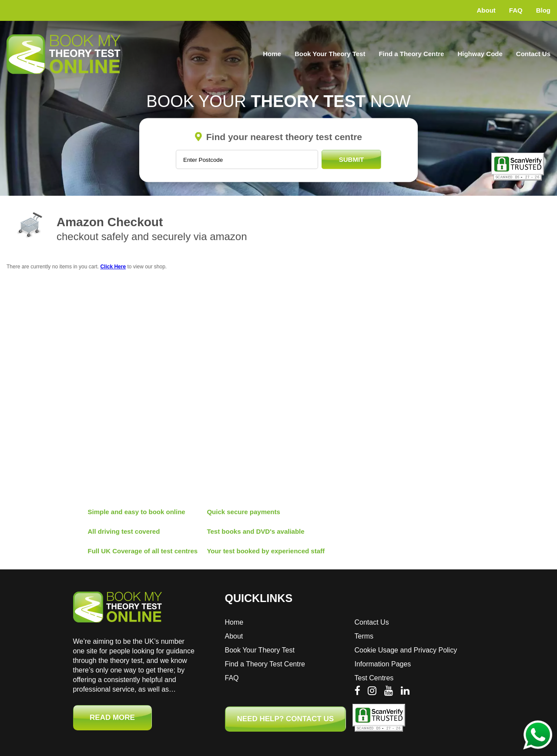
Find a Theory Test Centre (265, 664)
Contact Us (533, 54)
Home (272, 54)
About (486, 10)
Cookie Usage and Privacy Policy (406, 650)
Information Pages (383, 664)
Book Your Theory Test (330, 54)
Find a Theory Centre (411, 54)
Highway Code (480, 54)
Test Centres (374, 678)
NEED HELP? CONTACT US (286, 719)
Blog (543, 10)
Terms (364, 636)
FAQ (516, 10)
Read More (112, 718)
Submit (352, 159)
